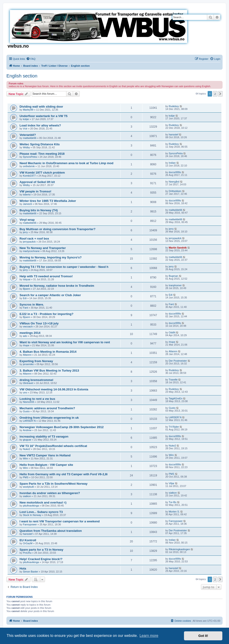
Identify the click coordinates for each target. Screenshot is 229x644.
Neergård (174, 182)
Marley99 (28, 110)
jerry (25, 232)
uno (25, 392)
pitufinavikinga (31, 506)
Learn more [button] (149, 636)
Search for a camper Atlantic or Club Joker (50, 295)
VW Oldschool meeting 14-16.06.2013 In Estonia (54, 389)
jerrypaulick (29, 242)
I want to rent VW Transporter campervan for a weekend (60, 521)
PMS (26, 477)
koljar (26, 119)
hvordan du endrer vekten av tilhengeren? (50, 493)
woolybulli (28, 487)
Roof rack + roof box (34, 239)
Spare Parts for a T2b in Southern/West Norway (54, 484)
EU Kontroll (28, 540)
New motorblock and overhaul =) (43, 502)
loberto (27, 195)
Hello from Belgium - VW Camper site (46, 465)
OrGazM (28, 543)
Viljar (172, 483)
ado (25, 336)
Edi (25, 298)
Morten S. (174, 512)
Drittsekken (175, 191)
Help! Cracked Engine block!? (41, 559)
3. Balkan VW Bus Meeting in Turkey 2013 (49, 371)
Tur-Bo (173, 502)
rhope (26, 345)
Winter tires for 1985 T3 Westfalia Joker (48, 201)
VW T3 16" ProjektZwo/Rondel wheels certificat (53, 446)
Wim (25, 458)
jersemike (28, 364)
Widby (27, 147)
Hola (23, 568)
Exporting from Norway (36, 361)
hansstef (174, 135)
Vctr (25, 129)
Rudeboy (174, 106)
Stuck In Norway (32, 515)
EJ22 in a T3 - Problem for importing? (46, 314)
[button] (220, 94)
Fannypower (30, 524)
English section (22, 76)
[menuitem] (31, 59)
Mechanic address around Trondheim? (47, 408)
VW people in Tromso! (35, 191)
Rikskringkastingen (179, 549)
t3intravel (28, 383)
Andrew (27, 430)
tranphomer (175, 285)
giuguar (27, 440)
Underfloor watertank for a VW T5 (44, 116)
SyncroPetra (30, 157)
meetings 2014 (30, 333)
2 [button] (215, 94)
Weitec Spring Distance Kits (40, 144)
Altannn (27, 355)
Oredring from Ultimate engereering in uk (49, 418)
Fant (25, 308)
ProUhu (27, 553)
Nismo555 (29, 402)
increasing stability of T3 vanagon (44, 436)
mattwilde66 (30, 138)
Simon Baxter (31, 572)
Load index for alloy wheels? (40, 125)
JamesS (28, 204)
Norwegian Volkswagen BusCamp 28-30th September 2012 (62, 427)
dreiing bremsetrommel (36, 380)
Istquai (27, 279)
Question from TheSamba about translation (51, 531)
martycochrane (31, 251)
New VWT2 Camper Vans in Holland (45, 455)
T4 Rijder (174, 427)
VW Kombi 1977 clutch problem (42, 173)
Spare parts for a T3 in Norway (41, 550)
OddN (172, 332)
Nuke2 (27, 449)
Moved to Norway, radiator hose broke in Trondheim (57, 286)
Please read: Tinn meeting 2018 (42, 154)
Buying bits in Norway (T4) (39, 210)
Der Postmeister (178, 361)
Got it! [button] (203, 636)
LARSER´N (29, 421)
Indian (172, 163)
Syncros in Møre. (32, 305)
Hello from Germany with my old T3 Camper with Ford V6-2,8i (64, 474)
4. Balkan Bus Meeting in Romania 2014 (48, 352)
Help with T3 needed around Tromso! (46, 276)
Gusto (26, 411)
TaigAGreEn (176, 398)
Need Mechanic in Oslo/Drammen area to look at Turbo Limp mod (66, 163)
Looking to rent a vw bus (37, 399)
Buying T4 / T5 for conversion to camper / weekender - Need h (64, 267)
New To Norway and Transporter (43, 248)
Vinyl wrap (27, 220)
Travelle (173, 380)
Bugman (174, 276)
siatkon (27, 496)
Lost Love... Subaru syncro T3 (41, 512)
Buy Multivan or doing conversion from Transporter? (57, 229)
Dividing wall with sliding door (41, 107)
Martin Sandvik (178, 248)
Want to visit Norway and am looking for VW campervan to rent (65, 342)
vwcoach (28, 326)
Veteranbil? (28, 135)
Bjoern (27, 289)
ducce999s (175, 172)
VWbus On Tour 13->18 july (39, 323)
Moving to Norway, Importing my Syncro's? (51, 257)
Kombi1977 (29, 176)
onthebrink (29, 166)
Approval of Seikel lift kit (37, 182)
